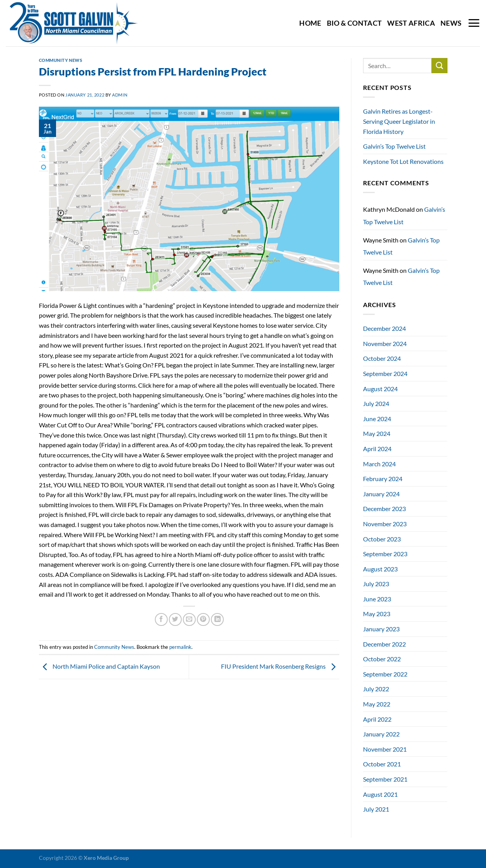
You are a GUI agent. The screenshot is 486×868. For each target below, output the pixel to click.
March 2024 (379, 464)
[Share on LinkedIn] (217, 619)
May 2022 (377, 704)
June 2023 (377, 599)
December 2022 (384, 644)
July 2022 (376, 689)
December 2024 (384, 328)
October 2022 (382, 659)
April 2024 (377, 449)
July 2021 (376, 809)
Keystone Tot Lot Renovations (403, 161)
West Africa (411, 23)
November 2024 (385, 344)
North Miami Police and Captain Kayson (99, 666)
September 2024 (385, 373)
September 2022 (385, 674)
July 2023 (376, 584)
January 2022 (381, 734)
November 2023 (385, 524)
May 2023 (377, 614)
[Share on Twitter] (175, 619)
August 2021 (380, 794)
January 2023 (381, 629)
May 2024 (377, 433)
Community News (61, 60)
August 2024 (380, 389)
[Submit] (439, 66)
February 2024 (383, 479)
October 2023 (382, 539)
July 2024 (376, 403)
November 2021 (385, 749)
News (451, 23)
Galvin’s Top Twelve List (394, 146)
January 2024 (381, 494)
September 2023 (385, 554)
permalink (180, 647)
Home (310, 23)
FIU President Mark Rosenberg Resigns (280, 666)
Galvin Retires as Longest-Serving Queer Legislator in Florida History (399, 121)
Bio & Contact (354, 23)
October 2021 (382, 764)
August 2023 (380, 569)
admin (120, 95)
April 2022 (377, 719)
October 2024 (382, 358)
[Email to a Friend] (189, 619)
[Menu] (474, 23)
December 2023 (384, 509)
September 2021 (385, 779)
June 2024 (377, 419)
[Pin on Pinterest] (203, 619)
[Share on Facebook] (161, 619)
